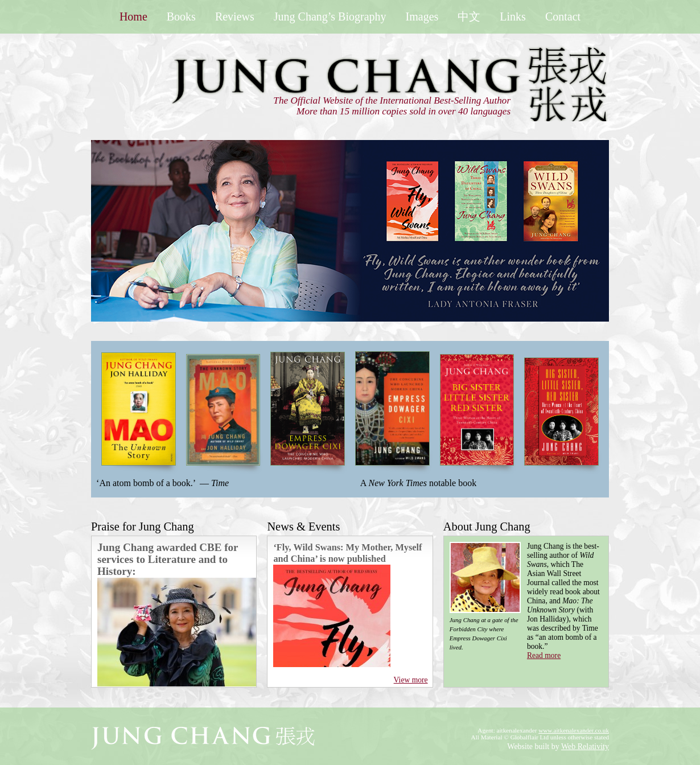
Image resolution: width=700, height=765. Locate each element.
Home (133, 17)
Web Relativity (585, 747)
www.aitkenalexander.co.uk (574, 730)
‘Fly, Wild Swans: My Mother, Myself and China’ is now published (347, 553)
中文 (469, 17)
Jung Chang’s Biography (330, 17)
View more (411, 680)
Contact (563, 17)
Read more (544, 655)
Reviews (235, 17)
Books (181, 17)
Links (513, 17)
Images (422, 17)
